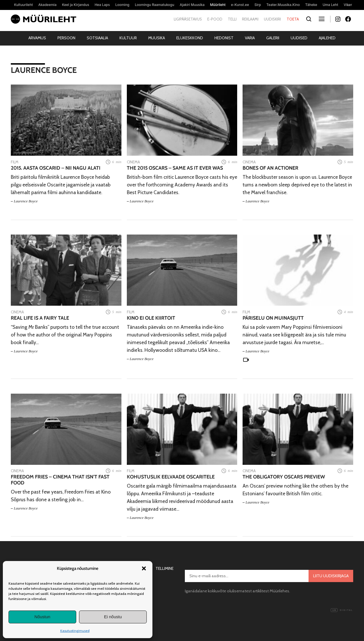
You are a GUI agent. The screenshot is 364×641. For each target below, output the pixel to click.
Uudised (299, 38)
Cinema (133, 162)
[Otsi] (309, 19)
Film (15, 162)
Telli (232, 19)
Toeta (293, 19)
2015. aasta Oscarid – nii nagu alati (56, 168)
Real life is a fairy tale (40, 318)
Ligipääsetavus (188, 19)
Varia (250, 38)
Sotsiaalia (97, 38)
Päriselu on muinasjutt (273, 318)
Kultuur (128, 38)
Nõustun (42, 617)
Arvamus (37, 38)
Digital (342, 610)
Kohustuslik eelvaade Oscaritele (171, 477)
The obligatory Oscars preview (284, 477)
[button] (144, 568)
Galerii (273, 38)
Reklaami (250, 19)
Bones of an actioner (270, 168)
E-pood (215, 19)
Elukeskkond (190, 38)
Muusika (157, 38)
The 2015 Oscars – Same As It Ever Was (175, 168)
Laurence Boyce (26, 201)
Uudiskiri (272, 19)
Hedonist (224, 38)
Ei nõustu (113, 617)
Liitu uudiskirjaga (331, 576)
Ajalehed (327, 38)
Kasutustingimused (75, 631)
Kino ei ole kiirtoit (151, 318)
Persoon (66, 38)
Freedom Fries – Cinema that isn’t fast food (60, 480)
